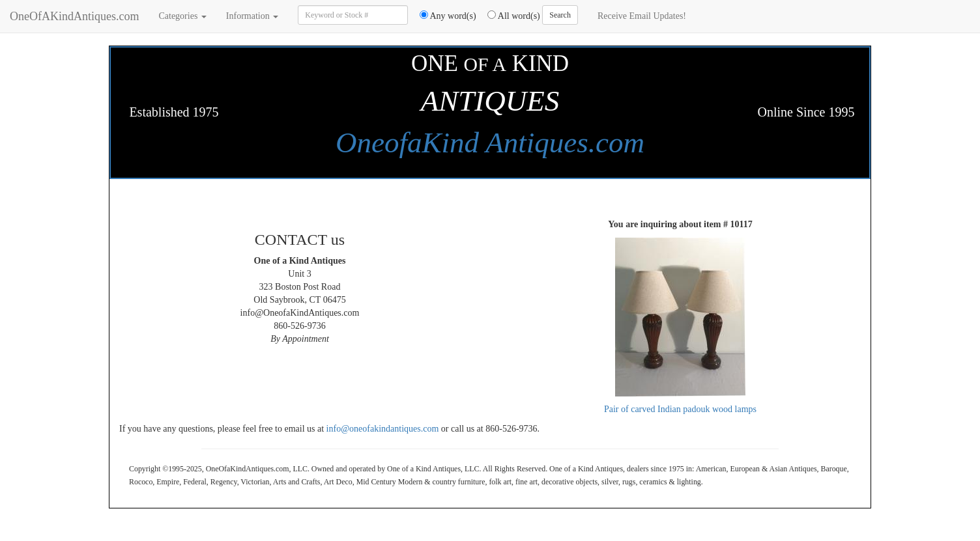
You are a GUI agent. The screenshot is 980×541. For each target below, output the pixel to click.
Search (560, 15)
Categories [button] (182, 16)
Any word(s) (443, 16)
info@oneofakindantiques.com (383, 429)
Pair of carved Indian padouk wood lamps (680, 409)
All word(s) (509, 16)
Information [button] (252, 16)
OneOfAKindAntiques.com (74, 16)
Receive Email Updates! (642, 16)
